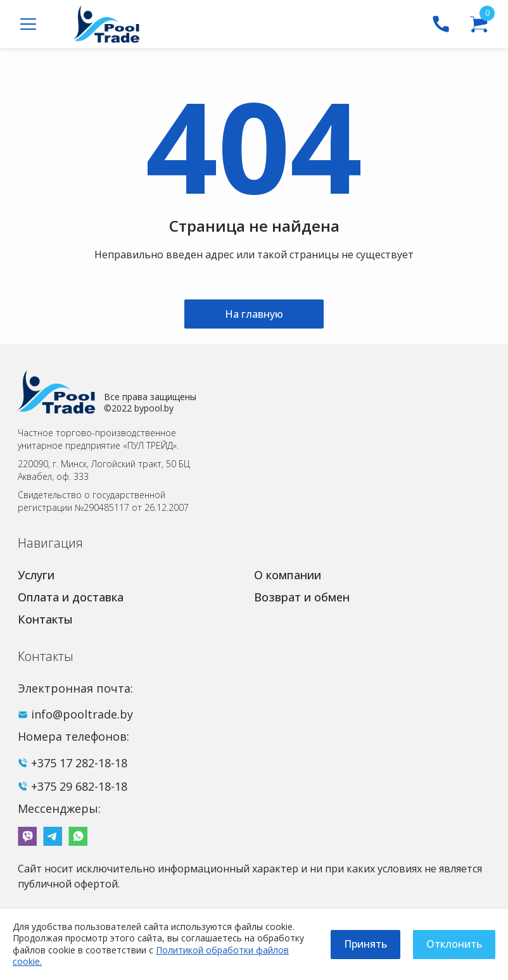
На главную (254, 314)
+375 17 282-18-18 (79, 763)
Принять (365, 944)
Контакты (45, 619)
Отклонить (454, 944)
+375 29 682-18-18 (79, 786)
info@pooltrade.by (82, 714)
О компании (288, 575)
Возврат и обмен (302, 597)
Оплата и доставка (71, 597)
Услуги (36, 575)
